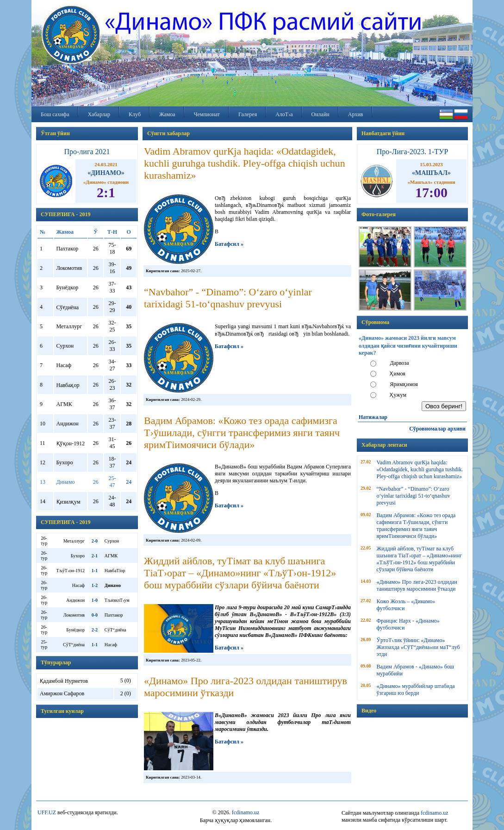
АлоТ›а (284, 114)
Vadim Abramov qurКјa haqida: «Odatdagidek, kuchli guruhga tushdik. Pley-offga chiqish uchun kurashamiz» (420, 469)
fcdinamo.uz (246, 812)
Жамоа (167, 114)
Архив (356, 114)
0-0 (95, 615)
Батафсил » (229, 244)
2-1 (95, 556)
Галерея (248, 114)
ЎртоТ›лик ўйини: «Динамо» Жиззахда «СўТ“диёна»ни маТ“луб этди (418, 647)
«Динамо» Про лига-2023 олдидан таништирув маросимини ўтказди (417, 585)
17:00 (431, 192)
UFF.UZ (47, 812)
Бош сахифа (55, 114)
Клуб (135, 114)
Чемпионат (207, 114)
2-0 (95, 541)
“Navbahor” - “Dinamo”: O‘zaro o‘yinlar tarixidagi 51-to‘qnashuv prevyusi (414, 496)
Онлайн (320, 114)
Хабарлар (99, 114)
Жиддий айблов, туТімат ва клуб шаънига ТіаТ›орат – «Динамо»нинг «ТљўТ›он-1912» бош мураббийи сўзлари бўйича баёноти (420, 559)
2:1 (106, 192)
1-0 (95, 600)
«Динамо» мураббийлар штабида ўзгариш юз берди (416, 690)
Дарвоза (399, 363)
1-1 (95, 571)
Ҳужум (398, 395)
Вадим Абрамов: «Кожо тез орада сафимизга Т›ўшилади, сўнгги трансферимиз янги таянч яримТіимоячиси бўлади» (416, 526)
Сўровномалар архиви (437, 429)
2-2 (95, 630)
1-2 (95, 585)
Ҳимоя (397, 374)
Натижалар (373, 417)
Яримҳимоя (404, 384)
